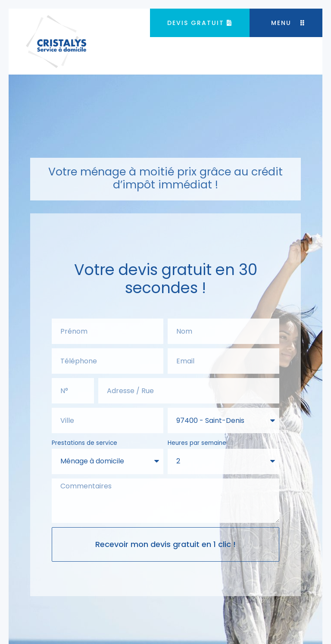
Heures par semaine (197, 443)
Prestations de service (84, 443)
